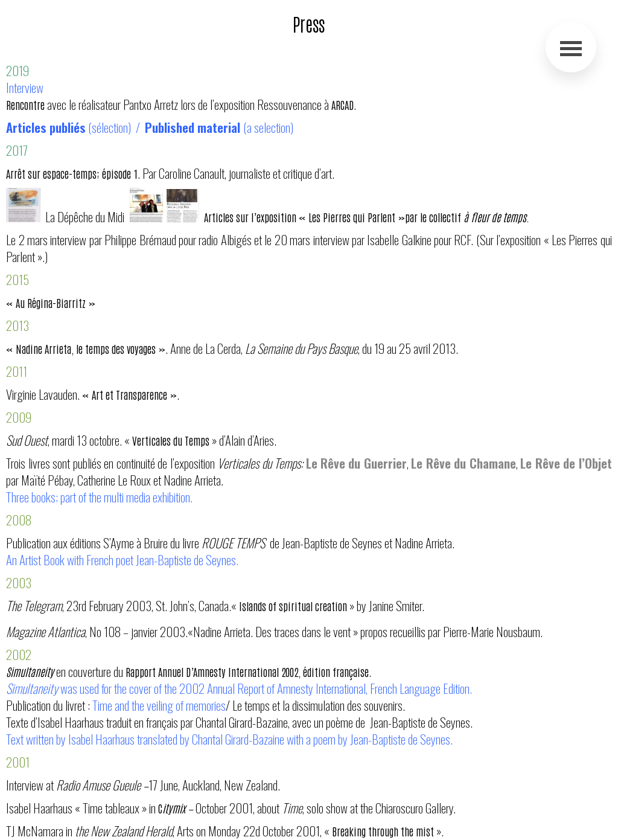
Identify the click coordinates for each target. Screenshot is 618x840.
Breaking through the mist (384, 831)
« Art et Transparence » (129, 394)
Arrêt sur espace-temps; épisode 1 (72, 173)
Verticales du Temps (171, 440)
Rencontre (27, 104)
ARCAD (342, 104)
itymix (174, 808)
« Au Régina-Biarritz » (51, 303)
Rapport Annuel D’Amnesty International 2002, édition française (247, 672)
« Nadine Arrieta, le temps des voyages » (86, 348)
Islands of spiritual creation (294, 606)
